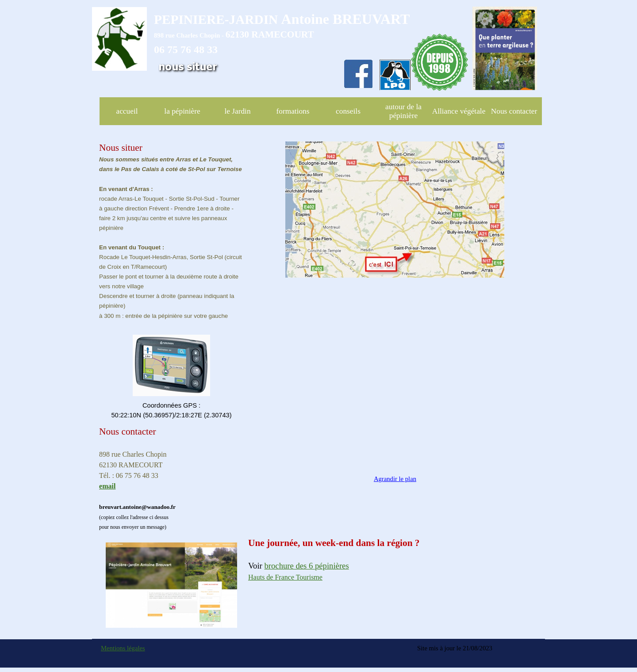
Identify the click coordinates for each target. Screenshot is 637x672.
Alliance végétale (459, 111)
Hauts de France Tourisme (285, 577)
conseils (348, 111)
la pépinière (182, 111)
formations (293, 111)
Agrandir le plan (395, 479)
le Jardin (237, 111)
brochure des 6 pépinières (307, 566)
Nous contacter (514, 111)
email (107, 486)
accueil (127, 111)
